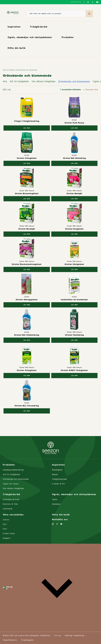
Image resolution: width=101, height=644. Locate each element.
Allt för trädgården (19, 82)
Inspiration (14, 27)
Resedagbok (57, 470)
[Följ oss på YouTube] (97, 2)
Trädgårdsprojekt (59, 479)
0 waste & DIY (59, 484)
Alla (5, 82)
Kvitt (5, 529)
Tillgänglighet (27, 640)
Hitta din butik (16, 48)
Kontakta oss (60, 520)
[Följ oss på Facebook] (93, 2)
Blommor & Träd (10, 504)
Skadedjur (56, 504)
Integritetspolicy (10, 640)
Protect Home (9, 534)
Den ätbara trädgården (43, 82)
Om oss (58, 636)
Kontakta (76, 2)
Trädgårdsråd (39, 27)
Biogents (7, 538)
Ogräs (55, 500)
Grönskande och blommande (27, 70)
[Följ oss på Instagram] (88, 2)
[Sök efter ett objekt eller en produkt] (56, 14)
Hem (4, 70)
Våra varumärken (13, 515)
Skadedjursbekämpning (13, 470)
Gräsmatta (8, 509)
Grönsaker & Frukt (11, 500)
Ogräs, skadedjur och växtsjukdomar (30, 38)
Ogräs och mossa (11, 484)
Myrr (5, 524)
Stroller (6, 520)
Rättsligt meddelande (75, 636)
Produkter (68, 38)
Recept (55, 475)
